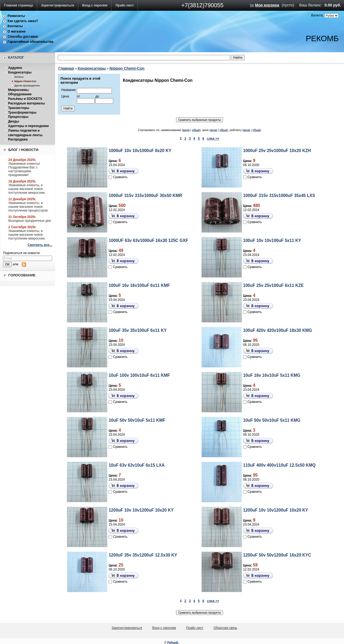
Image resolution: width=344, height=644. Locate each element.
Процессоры (18, 117)
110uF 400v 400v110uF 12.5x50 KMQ (279, 465)
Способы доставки (23, 37)
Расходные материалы (26, 103)
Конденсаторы (20, 72)
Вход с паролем (95, 5)
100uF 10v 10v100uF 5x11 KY (272, 240)
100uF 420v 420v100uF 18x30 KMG (278, 330)
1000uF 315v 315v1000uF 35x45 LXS (279, 196)
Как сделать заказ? (23, 21)
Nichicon (19, 77)
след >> (213, 139)
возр (186, 130)
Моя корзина (267, 5)
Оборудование (20, 94)
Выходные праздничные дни (30, 221)
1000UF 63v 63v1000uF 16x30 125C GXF (148, 240)
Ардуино (15, 68)
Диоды (14, 121)
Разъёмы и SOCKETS (25, 99)
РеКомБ (173, 642)
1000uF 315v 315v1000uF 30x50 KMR (145, 196)
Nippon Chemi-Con (25, 81)
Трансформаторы (22, 112)
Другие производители (27, 86)
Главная (66, 68)
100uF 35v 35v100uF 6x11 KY (138, 330)
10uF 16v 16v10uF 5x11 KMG (272, 375)
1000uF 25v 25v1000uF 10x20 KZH (277, 151)
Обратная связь (225, 628)
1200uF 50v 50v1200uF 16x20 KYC (277, 555)
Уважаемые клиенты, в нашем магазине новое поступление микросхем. (27, 189)
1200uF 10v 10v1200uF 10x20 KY (141, 510)
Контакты (15, 26)
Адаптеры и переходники (28, 126)
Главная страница (19, 5)
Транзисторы (19, 108)
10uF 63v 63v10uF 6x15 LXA (137, 465)
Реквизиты (16, 16)
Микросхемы (18, 90)
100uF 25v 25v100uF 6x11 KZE (273, 285)
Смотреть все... (40, 245)
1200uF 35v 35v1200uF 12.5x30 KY (143, 555)
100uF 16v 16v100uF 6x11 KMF (139, 285)
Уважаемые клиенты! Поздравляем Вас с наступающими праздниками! (24, 169)
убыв (196, 130)
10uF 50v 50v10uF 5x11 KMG (272, 420)
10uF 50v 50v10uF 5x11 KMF (137, 420)
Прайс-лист (125, 5)
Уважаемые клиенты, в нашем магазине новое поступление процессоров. (28, 207)
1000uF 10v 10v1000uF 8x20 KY (140, 151)
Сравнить (120, 177)
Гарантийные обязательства (31, 42)
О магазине (17, 31)
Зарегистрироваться (58, 5)
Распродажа (18, 139)
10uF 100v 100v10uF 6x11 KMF (139, 375)
